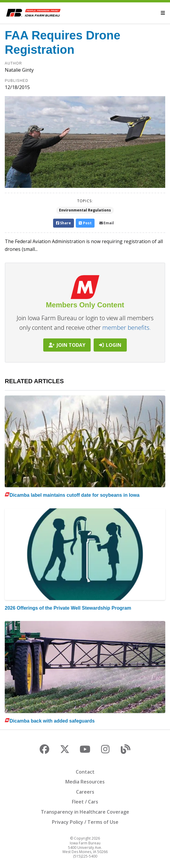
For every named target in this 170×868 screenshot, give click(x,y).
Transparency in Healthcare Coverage (85, 812)
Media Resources (85, 782)
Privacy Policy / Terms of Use (85, 822)
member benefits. (127, 328)
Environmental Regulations (85, 210)
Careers (85, 792)
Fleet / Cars (85, 802)
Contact (85, 772)
